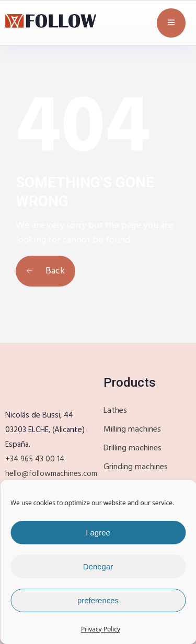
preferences (98, 600)
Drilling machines (132, 448)
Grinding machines (136, 467)
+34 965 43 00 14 (35, 459)
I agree (98, 533)
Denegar (98, 567)
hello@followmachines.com (51, 474)
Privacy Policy (101, 629)
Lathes (115, 411)
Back (45, 271)
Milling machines (132, 430)
